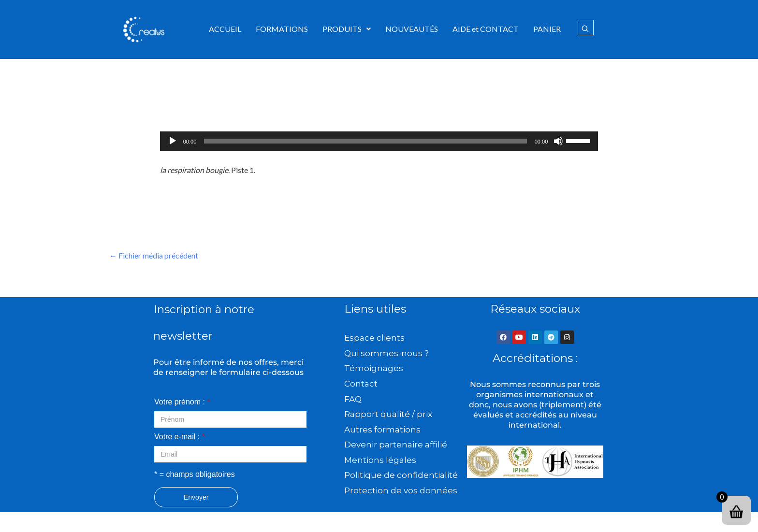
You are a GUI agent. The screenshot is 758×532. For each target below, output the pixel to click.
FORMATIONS (282, 29)
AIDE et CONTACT (486, 29)
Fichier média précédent (154, 255)
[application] (379, 141)
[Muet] (558, 141)
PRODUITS (347, 29)
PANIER (547, 29)
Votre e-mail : (180, 437)
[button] (347, 29)
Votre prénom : (182, 402)
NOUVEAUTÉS (412, 29)
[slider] (365, 141)
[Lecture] (173, 141)
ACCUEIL (225, 29)
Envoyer (196, 498)
